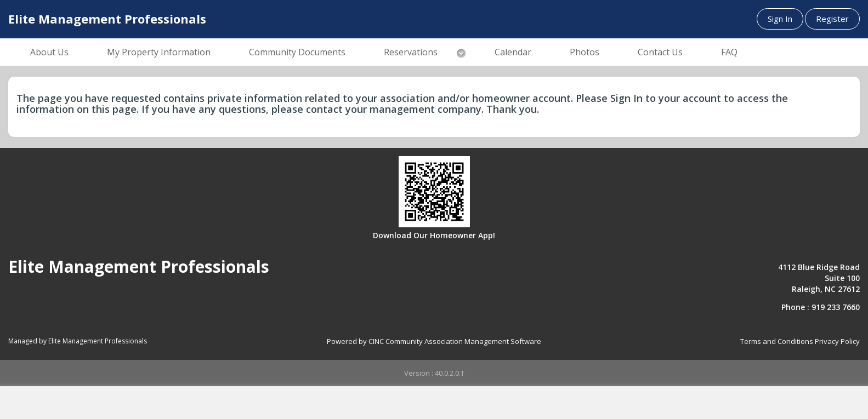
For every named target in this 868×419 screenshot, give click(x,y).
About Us (49, 52)
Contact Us (660, 52)
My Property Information (159, 52)
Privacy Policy (837, 341)
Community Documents (297, 52)
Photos (585, 52)
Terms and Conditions (777, 341)
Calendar (513, 52)
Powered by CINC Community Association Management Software (434, 341)
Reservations (411, 52)
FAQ (729, 52)
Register (832, 19)
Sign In (780, 19)
